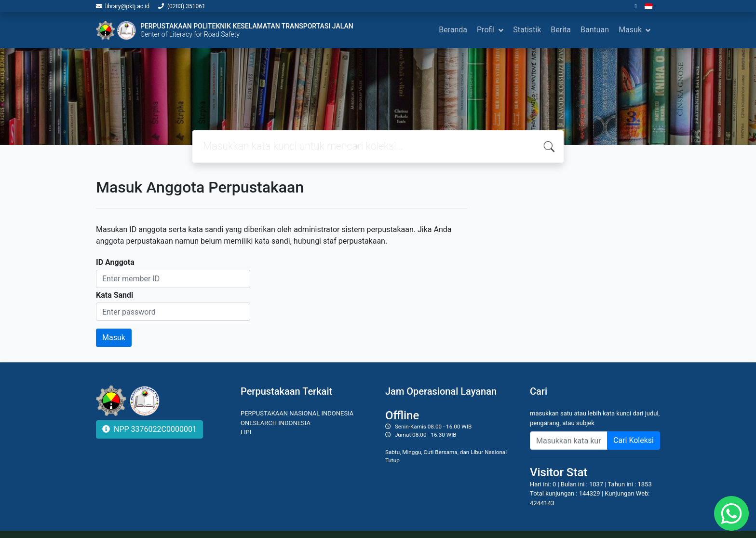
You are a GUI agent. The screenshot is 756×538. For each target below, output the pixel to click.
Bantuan (595, 30)
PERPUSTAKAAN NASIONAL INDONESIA (297, 413)
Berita (561, 30)
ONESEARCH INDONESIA (276, 423)
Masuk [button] (630, 30)
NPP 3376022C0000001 (149, 429)
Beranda (453, 30)
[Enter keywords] (569, 441)
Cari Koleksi (634, 440)
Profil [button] (486, 30)
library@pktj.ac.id (127, 6)
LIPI (246, 432)
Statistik (527, 30)
